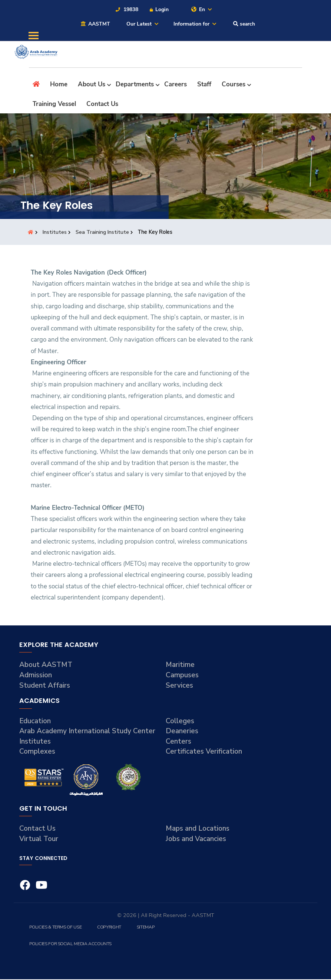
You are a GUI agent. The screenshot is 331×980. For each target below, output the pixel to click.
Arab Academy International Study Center (87, 732)
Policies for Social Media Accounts (70, 944)
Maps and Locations (198, 829)
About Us (92, 85)
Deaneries (182, 732)
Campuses (183, 676)
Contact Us (102, 104)
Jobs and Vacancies (196, 840)
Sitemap (145, 928)
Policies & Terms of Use (55, 928)
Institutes (55, 233)
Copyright (109, 928)
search (244, 24)
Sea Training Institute (103, 233)
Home (59, 85)
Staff (204, 85)
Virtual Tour (39, 840)
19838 (127, 9)
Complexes (37, 752)
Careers (176, 85)
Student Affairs (45, 686)
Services (180, 686)
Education (35, 721)
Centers (179, 742)
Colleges (180, 721)
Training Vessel (54, 104)
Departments (135, 85)
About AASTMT (46, 665)
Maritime (180, 665)
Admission (36, 676)
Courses (234, 85)
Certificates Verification (204, 752)
